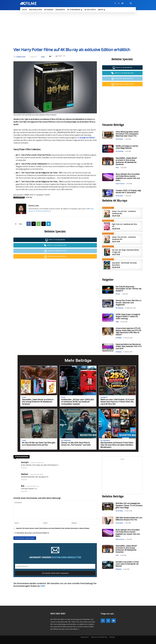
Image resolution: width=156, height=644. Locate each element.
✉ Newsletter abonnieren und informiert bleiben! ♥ (31, 533)
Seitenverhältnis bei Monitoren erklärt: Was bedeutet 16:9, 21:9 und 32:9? (129, 346)
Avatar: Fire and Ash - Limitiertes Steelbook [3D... (124, 238)
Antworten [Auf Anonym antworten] (24, 468)
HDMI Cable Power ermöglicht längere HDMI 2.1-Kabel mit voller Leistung (128, 317)
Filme (43, 57)
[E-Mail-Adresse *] (55, 566)
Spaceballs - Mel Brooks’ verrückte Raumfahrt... (124, 264)
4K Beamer (119, 352)
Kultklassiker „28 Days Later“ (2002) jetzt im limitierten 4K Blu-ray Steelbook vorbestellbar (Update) (78, 402)
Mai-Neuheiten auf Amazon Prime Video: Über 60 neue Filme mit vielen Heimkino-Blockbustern (117, 445)
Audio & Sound (120, 184)
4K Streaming (119, 151)
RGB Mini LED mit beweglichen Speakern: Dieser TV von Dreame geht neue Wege (129, 506)
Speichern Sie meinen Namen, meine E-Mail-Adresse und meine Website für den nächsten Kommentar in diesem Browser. (53, 528)
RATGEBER (119, 338)
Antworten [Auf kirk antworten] (24, 491)
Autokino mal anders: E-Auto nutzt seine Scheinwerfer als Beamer (127, 564)
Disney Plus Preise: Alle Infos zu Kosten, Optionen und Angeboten (128, 303)
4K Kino (118, 294)
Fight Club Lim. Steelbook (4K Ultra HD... (125, 225)
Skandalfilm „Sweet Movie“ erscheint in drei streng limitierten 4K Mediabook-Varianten (38, 402)
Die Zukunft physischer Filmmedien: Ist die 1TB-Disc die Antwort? (129, 289)
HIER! (43, 586)
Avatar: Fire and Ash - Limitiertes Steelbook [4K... (124, 213)
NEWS (117, 322)
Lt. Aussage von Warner (86, 138)
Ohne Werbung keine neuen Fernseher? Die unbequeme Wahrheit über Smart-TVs (127, 134)
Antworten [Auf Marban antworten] (24, 480)
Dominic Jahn (21, 57)
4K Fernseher (119, 139)
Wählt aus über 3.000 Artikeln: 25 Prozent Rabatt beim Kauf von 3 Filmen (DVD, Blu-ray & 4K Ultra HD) (117, 402)
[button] (131, 3)
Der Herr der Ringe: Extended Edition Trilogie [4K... (126, 251)
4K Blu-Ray (29, 197)
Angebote (104, 397)
